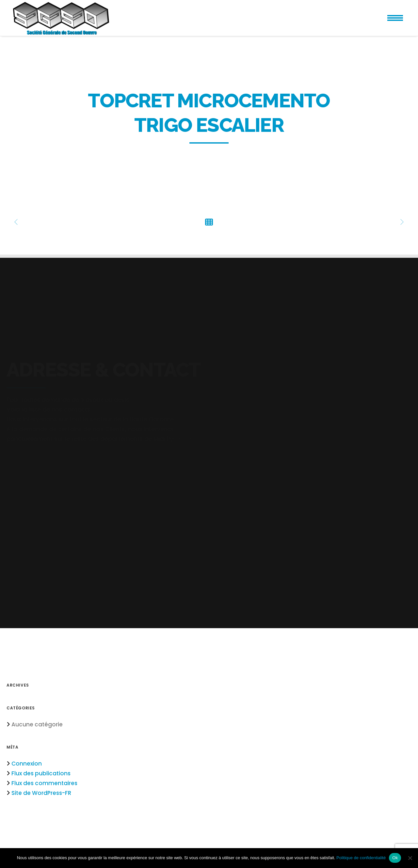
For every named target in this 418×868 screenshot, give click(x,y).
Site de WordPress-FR (41, 793)
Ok (395, 858)
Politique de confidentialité (361, 858)
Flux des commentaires (44, 783)
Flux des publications (41, 773)
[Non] (410, 858)
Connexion (27, 764)
